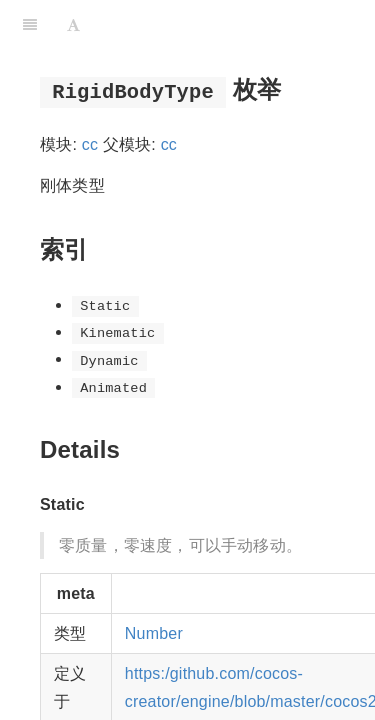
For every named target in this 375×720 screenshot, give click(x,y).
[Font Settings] (73, 25)
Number (154, 633)
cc (90, 144)
